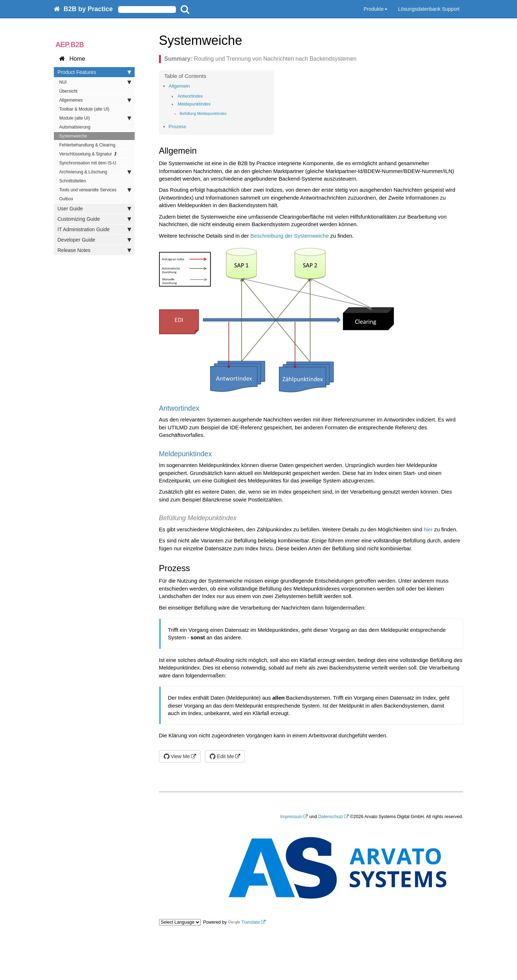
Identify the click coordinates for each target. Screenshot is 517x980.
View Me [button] (177, 756)
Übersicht (68, 91)
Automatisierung (75, 127)
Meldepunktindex (194, 104)
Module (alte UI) (95, 118)
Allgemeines (95, 100)
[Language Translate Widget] (180, 922)
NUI (95, 82)
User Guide (94, 209)
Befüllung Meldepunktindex (203, 113)
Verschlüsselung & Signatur (89, 154)
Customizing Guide (94, 219)
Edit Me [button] (222, 756)
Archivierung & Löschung (95, 172)
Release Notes (94, 250)
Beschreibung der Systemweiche (289, 236)
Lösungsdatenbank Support (429, 9)
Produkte (376, 9)
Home (72, 59)
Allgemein (179, 86)
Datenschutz (330, 817)
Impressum (292, 817)
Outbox (66, 199)
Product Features (94, 72)
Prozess (178, 127)
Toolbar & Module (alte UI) (84, 109)
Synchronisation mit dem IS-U (88, 163)
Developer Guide (94, 240)
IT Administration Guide (94, 229)
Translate (244, 922)
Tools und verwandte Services (95, 190)
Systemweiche (73, 136)
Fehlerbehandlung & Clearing (87, 145)
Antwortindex (190, 96)
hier (428, 529)
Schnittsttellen (73, 181)
